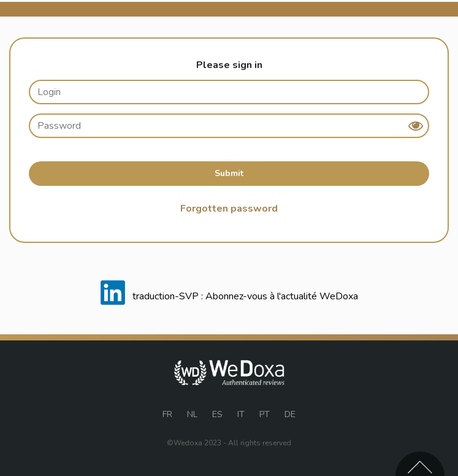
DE (290, 414)
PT (265, 414)
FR (167, 414)
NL (192, 414)
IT (241, 414)
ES (217, 414)
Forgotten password (229, 209)
